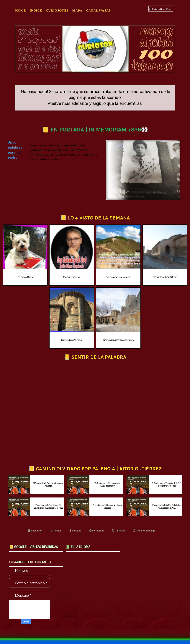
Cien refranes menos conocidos (118, 277)
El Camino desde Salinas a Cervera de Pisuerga (48, 485)
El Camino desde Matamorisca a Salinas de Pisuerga (107, 485)
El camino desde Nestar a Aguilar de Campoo (107, 507)
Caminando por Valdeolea (72, 340)
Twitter (56, 531)
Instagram (97, 531)
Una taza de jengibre (72, 277)
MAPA (77, 10)
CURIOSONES (57, 10)
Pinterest (118, 531)
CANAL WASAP (98, 10)
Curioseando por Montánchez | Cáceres (118, 340)
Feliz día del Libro (25, 277)
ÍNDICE (36, 10)
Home (21, 10)
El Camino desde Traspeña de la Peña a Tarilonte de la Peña (167, 485)
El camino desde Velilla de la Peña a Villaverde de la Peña (167, 507)
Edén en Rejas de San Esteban (165, 277)
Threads (75, 531)
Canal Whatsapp (144, 531)
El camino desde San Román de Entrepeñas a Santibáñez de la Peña (48, 507)
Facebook (35, 531)
